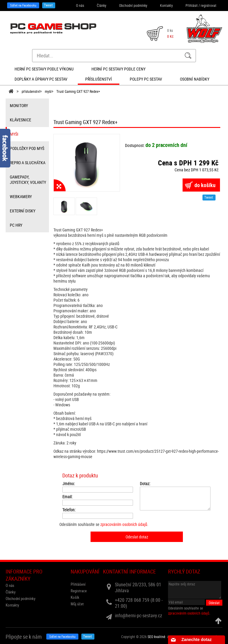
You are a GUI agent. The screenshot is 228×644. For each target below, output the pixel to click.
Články (102, 5)
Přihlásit (192, 5)
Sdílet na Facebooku (23, 5)
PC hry (16, 225)
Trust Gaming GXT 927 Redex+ (78, 91)
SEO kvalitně (156, 637)
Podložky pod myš (27, 148)
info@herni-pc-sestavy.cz (138, 615)
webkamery (21, 196)
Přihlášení (78, 584)
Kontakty (166, 5)
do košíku (205, 185)
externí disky (23, 211)
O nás (80, 5)
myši (48, 91)
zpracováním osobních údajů (124, 524)
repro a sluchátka (28, 163)
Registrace (79, 591)
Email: (67, 497)
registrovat (209, 5)
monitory (19, 105)
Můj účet (77, 604)
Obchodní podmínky (133, 5)
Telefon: (69, 510)
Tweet (48, 5)
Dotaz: (145, 484)
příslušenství (31, 91)
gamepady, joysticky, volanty (28, 180)
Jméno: (69, 484)
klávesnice (20, 120)
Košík (75, 597)
